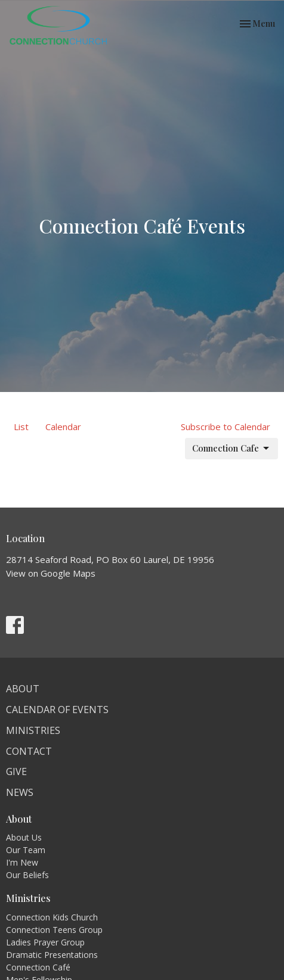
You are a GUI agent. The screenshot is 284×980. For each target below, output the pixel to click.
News (20, 792)
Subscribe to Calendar (226, 427)
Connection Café (38, 967)
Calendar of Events (57, 710)
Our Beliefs (27, 875)
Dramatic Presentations (52, 955)
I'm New (22, 862)
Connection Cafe (231, 448)
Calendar (63, 427)
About (23, 689)
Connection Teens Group (54, 930)
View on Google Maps (51, 573)
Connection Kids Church (52, 917)
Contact (29, 751)
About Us (24, 837)
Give (16, 771)
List (21, 427)
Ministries (33, 730)
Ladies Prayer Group (45, 942)
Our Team (26, 850)
